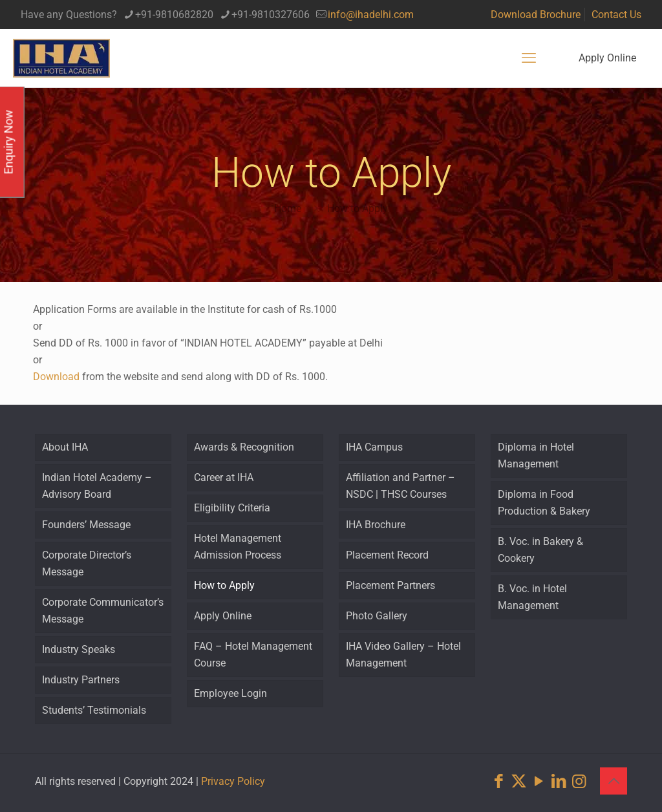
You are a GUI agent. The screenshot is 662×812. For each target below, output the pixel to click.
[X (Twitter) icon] (519, 781)
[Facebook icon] (499, 781)
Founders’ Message (86, 525)
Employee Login (230, 693)
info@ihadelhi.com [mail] (371, 15)
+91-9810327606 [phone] (271, 15)
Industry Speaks (79, 649)
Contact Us (616, 15)
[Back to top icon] (614, 781)
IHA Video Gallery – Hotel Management (403, 655)
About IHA (65, 447)
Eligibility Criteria (232, 508)
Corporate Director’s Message (87, 563)
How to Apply (358, 208)
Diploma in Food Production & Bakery (544, 503)
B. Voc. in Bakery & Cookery (540, 550)
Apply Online (607, 58)
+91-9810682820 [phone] (174, 15)
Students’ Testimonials (94, 710)
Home (288, 208)
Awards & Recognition (244, 447)
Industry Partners (81, 680)
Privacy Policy (233, 781)
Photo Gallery (377, 616)
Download (56, 377)
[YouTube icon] (539, 781)
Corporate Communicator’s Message (103, 611)
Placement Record (387, 555)
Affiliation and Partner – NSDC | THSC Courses (400, 486)
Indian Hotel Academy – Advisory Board (97, 486)
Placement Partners (390, 585)
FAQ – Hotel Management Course (253, 655)
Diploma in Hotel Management (536, 455)
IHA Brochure (376, 525)
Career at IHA (224, 477)
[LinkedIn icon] (559, 781)
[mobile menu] (529, 58)
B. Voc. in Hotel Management (532, 597)
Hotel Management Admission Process (238, 547)
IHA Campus (374, 447)
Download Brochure (536, 15)
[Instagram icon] (579, 781)
